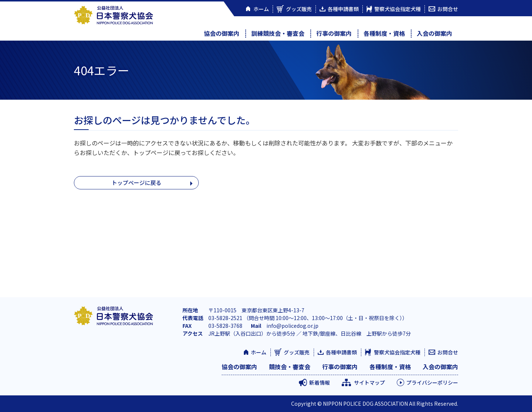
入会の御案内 (434, 33)
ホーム (259, 352)
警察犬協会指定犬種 (397, 352)
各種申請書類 (341, 352)
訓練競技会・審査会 (278, 33)
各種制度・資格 (384, 33)
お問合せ (448, 352)
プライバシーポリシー (432, 382)
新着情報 (320, 382)
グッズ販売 (297, 352)
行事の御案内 (334, 33)
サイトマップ (369, 382)
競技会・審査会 (290, 367)
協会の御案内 (222, 33)
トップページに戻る (136, 183)
